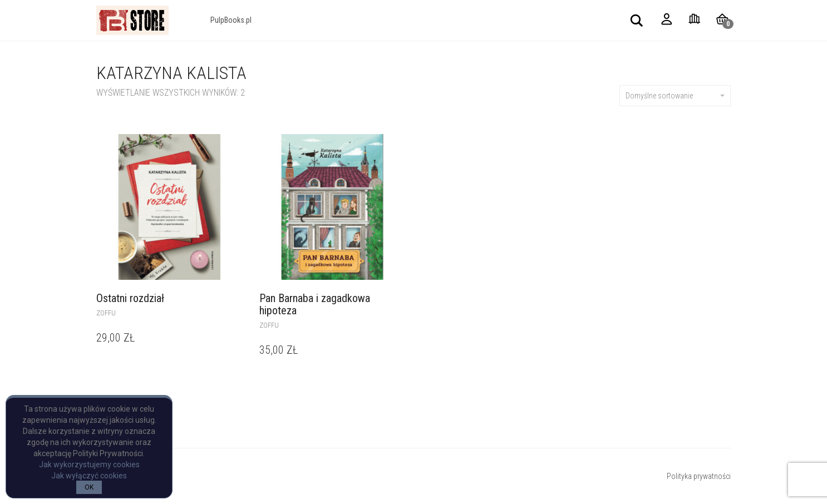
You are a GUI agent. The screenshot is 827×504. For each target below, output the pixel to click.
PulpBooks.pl (231, 20)
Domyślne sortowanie (675, 96)
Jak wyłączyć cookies (89, 476)
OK (89, 487)
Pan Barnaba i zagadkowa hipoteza (315, 304)
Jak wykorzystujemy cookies (89, 465)
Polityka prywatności (699, 476)
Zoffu (106, 313)
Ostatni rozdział (130, 298)
